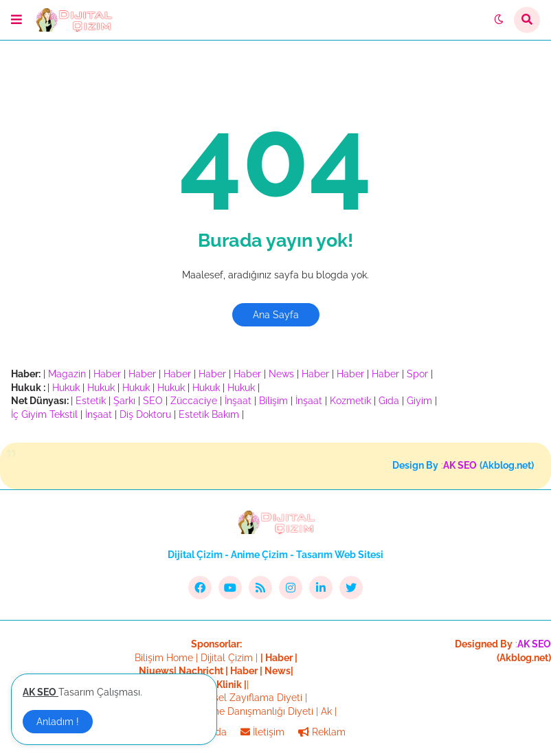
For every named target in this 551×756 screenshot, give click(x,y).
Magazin (67, 374)
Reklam (322, 732)
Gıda (389, 401)
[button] (16, 20)
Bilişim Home (164, 658)
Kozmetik (350, 401)
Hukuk (66, 388)
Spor (417, 374)
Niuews (156, 671)
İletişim (262, 732)
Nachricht (202, 671)
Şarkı (124, 401)
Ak (326, 711)
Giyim (419, 401)
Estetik (91, 401)
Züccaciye (194, 401)
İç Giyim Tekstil (44, 414)
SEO (153, 401)
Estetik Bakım (209, 414)
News (281, 374)
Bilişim (273, 401)
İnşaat (238, 401)
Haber (107, 374)
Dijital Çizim (227, 658)
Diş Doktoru (145, 414)
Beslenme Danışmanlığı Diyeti (247, 711)
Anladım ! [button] (58, 722)
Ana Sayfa (276, 315)
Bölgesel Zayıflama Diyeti (245, 698)
